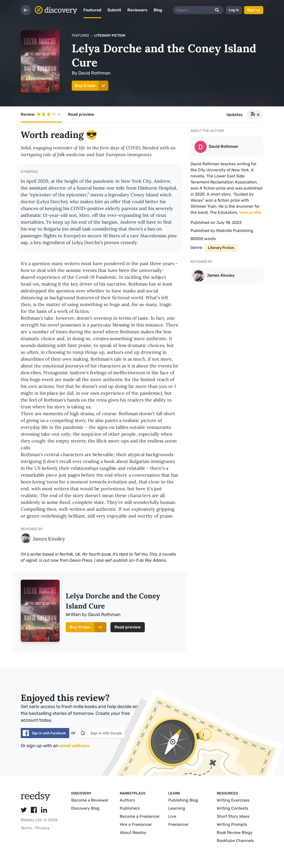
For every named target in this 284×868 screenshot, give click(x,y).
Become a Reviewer (90, 800)
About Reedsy (133, 832)
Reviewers (137, 10)
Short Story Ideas (233, 816)
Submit (114, 10)
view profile (250, 212)
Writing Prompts (232, 824)
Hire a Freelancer (136, 824)
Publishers (130, 808)
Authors (127, 800)
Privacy (42, 828)
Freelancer (178, 824)
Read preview (81, 114)
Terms (27, 828)
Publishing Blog (183, 800)
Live (172, 816)
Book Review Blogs (235, 832)
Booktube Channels (235, 841)
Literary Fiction (110, 36)
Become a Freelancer (140, 816)
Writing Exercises (233, 800)
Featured (92, 10)
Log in (234, 10)
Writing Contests (232, 808)
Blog (158, 10)
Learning (177, 808)
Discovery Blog (85, 808)
